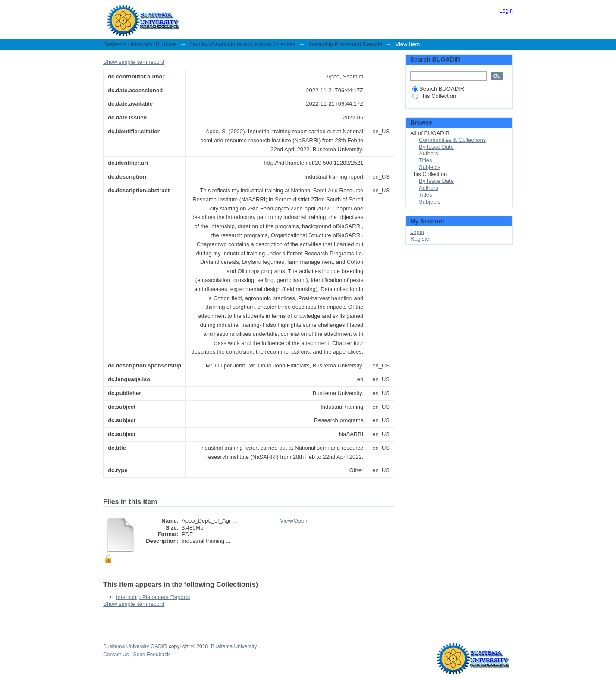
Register (421, 239)
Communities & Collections (452, 140)
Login (506, 11)
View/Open (294, 521)
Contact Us (116, 655)
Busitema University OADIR (135, 646)
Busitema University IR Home (140, 44)
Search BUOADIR (438, 89)
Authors (429, 153)
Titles (426, 160)
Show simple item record (134, 62)
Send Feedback (152, 655)
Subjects (430, 167)
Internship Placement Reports (345, 44)
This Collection (434, 96)
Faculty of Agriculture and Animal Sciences (242, 44)
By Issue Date (436, 147)
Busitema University (234, 646)
